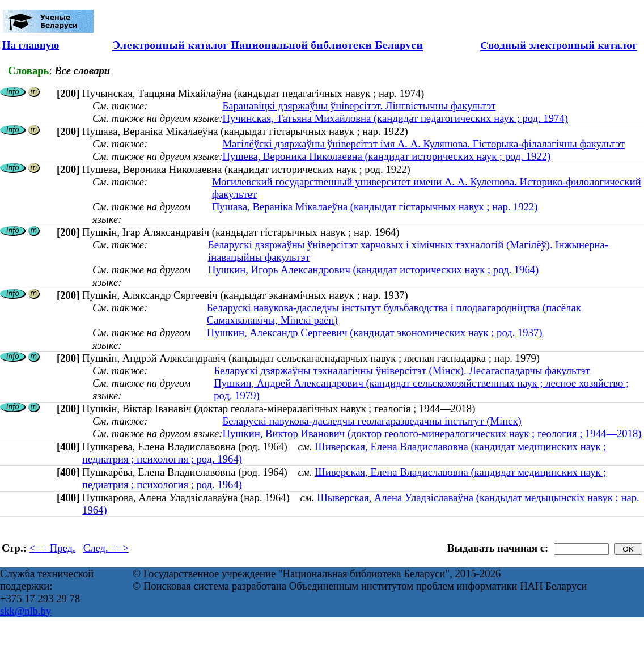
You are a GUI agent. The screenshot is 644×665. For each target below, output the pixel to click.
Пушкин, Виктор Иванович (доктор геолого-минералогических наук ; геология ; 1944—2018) (432, 433)
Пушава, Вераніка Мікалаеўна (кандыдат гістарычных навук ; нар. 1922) (375, 207)
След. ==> (106, 548)
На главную (31, 45)
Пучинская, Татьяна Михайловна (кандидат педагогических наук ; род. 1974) (395, 118)
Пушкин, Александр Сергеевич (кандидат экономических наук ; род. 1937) (375, 332)
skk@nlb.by (26, 611)
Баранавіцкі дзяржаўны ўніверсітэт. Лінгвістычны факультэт (359, 106)
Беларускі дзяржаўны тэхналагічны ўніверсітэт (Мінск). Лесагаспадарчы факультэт (402, 370)
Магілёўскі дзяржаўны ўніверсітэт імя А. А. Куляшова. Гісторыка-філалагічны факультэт (423, 144)
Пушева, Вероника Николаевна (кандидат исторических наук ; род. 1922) (386, 156)
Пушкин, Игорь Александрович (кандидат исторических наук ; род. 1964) (373, 270)
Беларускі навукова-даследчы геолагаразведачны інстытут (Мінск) (372, 421)
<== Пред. (52, 548)
